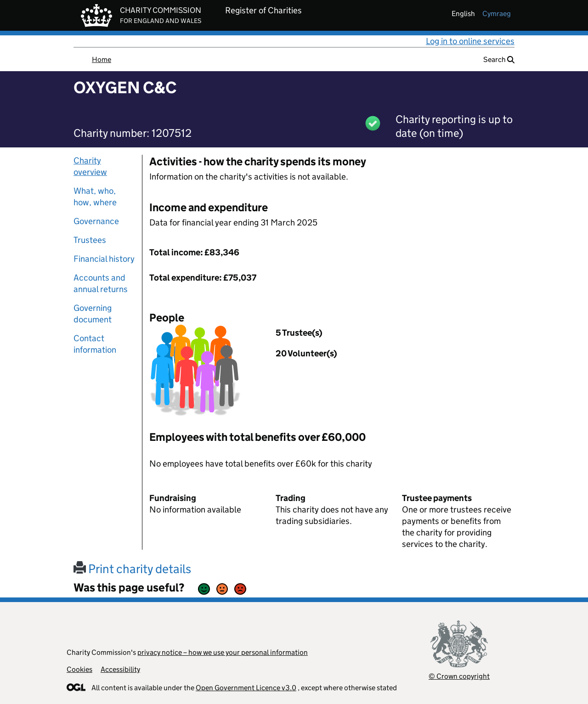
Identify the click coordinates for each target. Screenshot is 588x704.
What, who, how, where (95, 197)
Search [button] (499, 59)
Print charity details (132, 569)
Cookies (79, 669)
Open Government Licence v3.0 (246, 688)
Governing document (93, 314)
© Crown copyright (459, 676)
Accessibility (120, 669)
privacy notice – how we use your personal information (223, 652)
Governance (96, 221)
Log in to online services (470, 41)
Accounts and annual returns (101, 283)
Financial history (104, 259)
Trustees (90, 240)
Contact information (95, 344)
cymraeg (497, 14)
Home (102, 59)
